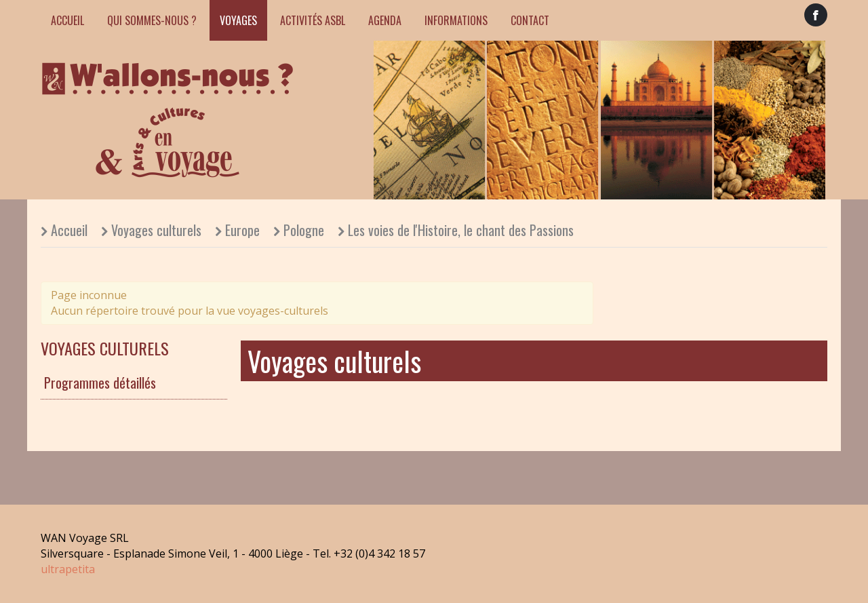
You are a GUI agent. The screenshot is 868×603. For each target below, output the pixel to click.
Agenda (385, 20)
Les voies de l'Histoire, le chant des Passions (461, 230)
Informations (456, 20)
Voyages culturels (156, 230)
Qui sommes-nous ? (152, 20)
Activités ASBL (313, 20)
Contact (530, 20)
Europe (242, 230)
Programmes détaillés (100, 383)
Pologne (304, 230)
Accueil (67, 20)
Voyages (238, 20)
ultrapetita (68, 569)
